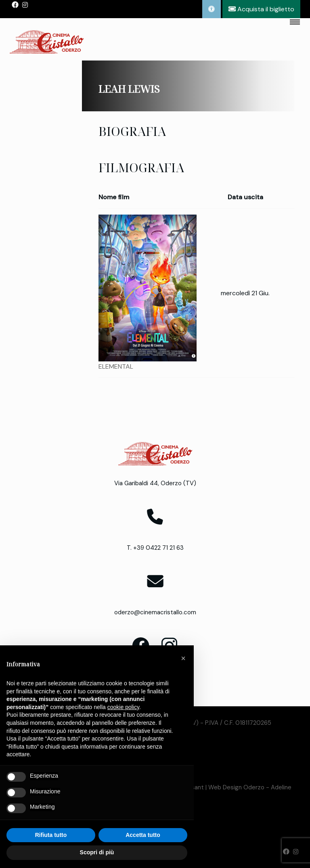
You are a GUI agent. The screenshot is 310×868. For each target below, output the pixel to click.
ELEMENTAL (116, 366)
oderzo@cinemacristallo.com (155, 612)
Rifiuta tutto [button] (51, 835)
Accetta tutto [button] (143, 835)
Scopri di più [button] (97, 852)
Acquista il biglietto (261, 9)
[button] (183, 658)
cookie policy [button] (123, 707)
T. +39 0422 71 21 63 (155, 548)
